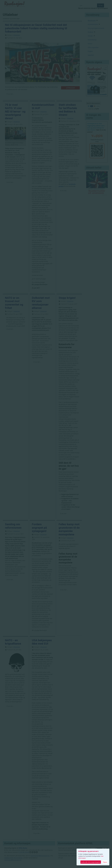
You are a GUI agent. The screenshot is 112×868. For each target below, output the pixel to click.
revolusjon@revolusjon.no (13, 860)
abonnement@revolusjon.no (40, 856)
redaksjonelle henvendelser (13, 858)
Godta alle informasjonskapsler (91, 862)
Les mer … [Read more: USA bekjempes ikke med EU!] (37, 833)
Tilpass (105, 862)
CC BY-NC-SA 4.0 (28, 852)
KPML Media (23, 848)
